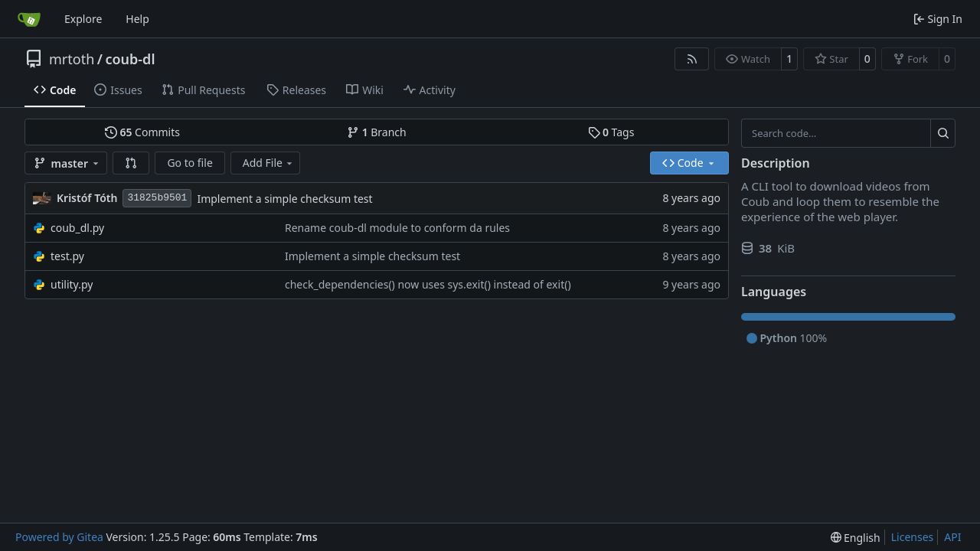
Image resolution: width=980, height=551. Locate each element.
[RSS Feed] (692, 59)
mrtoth (72, 59)
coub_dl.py (77, 228)
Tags (611, 132)
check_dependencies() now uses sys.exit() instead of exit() (428, 284)
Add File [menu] (269, 163)
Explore (83, 19)
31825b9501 (157, 198)
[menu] (856, 538)
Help (137, 19)
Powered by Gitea (59, 537)
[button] (131, 163)
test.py (67, 256)
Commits (142, 132)
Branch (377, 132)
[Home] (29, 19)
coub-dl (130, 59)
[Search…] (943, 133)
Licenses (913, 537)
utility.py (72, 284)
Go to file (189, 163)
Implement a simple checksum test (284, 199)
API (952, 537)
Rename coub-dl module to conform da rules (397, 228)
